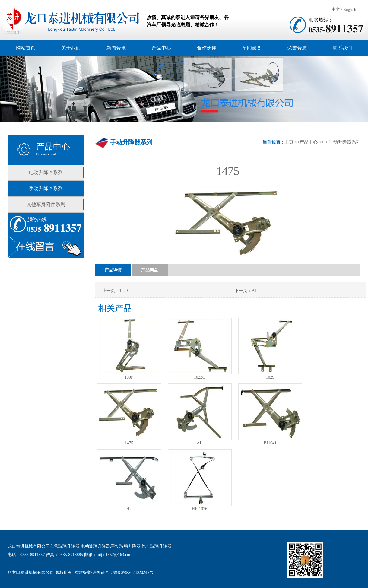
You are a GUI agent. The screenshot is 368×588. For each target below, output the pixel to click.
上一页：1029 (115, 291)
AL (200, 443)
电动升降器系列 (46, 172)
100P (129, 377)
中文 (336, 10)
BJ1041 (270, 443)
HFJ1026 (200, 509)
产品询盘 (150, 270)
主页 (289, 142)
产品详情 (113, 270)
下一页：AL (246, 291)
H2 (129, 509)
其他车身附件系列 (46, 204)
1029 (270, 377)
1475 (129, 443)
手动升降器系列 (46, 188)
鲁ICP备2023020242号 (134, 572)
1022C (200, 377)
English (350, 10)
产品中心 (309, 142)
